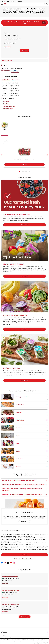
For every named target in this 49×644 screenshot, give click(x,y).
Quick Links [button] (24, 632)
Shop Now (24, 50)
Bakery (22, 451)
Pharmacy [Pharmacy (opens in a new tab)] (13, 1)
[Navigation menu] (2, 4)
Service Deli (22, 459)
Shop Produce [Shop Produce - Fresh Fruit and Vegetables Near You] (28, 329)
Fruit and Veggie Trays (9, 106)
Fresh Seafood (22, 405)
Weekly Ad (5, 583)
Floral (22, 443)
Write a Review (15, 72)
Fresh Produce (7, 104)
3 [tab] (22, 171)
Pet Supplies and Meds (22, 397)
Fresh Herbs (6, 101)
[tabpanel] (24, 155)
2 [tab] (21, 171)
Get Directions (7, 47)
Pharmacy (22, 467)
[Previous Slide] (2, 155)
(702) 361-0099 (5, 70)
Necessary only (38, 643)
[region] (24, 641)
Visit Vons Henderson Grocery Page (25, 559)
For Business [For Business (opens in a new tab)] (19, 1)
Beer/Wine (22, 428)
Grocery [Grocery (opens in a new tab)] (4, 1)
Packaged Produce (8, 109)
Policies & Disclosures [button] (24, 638)
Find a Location (26, 617)
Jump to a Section (24, 60)
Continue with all (46, 643)
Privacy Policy (36, 641)
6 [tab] (27, 171)
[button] (44, 4)
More (44, 23)
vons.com (30, 555)
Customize (27, 641)
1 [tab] (20, 171)
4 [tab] (24, 171)
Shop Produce (26, 522)
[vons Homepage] (5, 4)
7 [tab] (28, 171)
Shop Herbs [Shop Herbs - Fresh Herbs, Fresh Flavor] (28, 380)
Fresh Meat (22, 412)
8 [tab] (29, 171)
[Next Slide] (47, 155)
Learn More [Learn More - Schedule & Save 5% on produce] (28, 276)
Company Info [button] (24, 635)
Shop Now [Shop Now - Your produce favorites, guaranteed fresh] (29, 225)
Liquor (22, 436)
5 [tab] (25, 171)
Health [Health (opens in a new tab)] (8, 1)
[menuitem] (7, 23)
